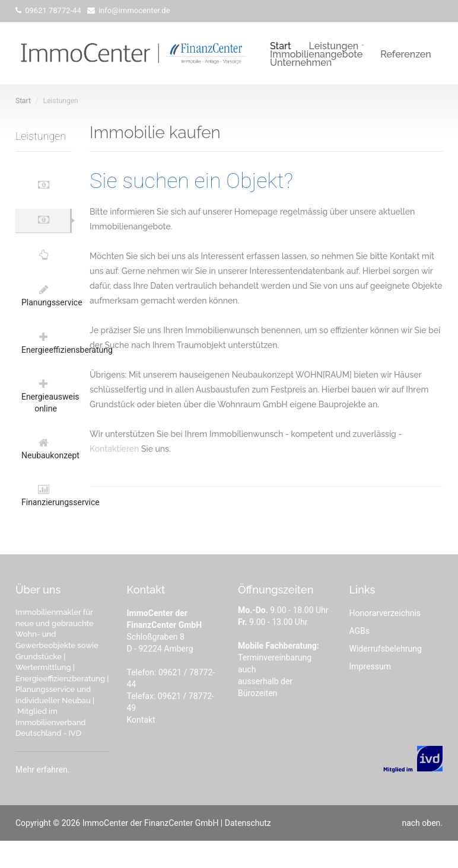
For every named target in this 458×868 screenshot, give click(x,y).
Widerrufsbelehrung (386, 676)
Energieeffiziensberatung (47, 359)
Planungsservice (47, 308)
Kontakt (141, 747)
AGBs (360, 658)
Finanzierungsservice (47, 522)
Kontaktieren (114, 449)
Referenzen (406, 53)
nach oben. (422, 850)
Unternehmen (301, 62)
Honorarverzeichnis (385, 640)
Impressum (370, 694)
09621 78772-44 (52, 10)
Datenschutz (248, 850)
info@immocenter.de (133, 10)
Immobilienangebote (316, 53)
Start (281, 45)
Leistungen (334, 45)
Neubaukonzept (47, 471)
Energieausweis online (47, 415)
